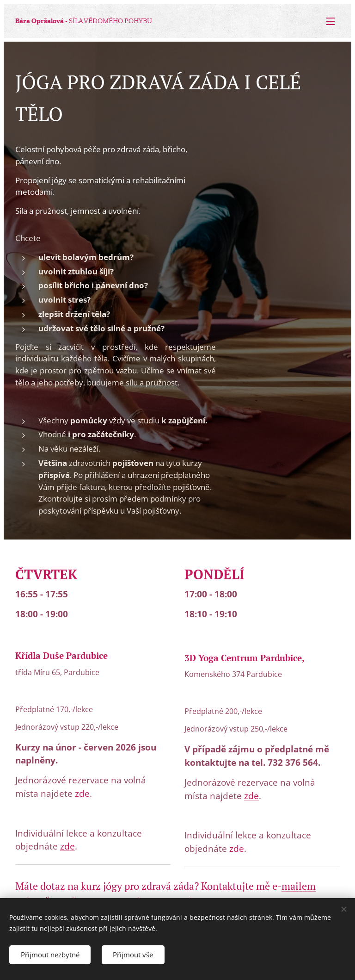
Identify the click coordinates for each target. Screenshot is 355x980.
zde (82, 793)
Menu (331, 21)
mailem (299, 886)
